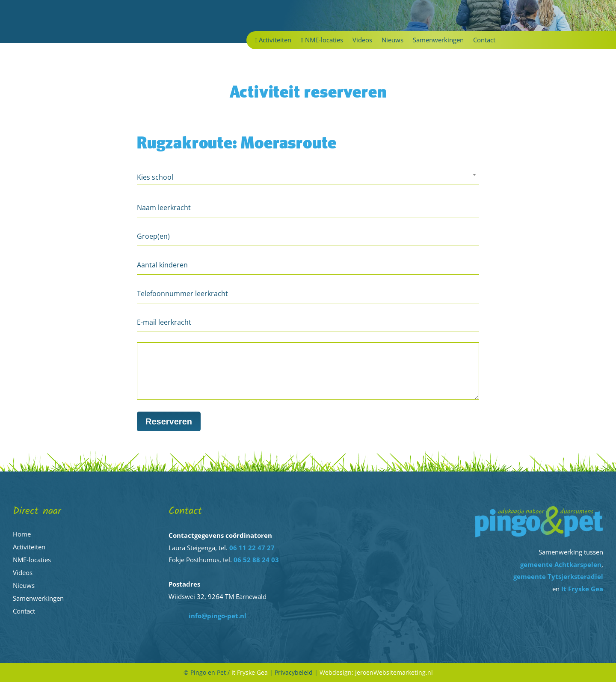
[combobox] (308, 178)
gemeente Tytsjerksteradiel (558, 576)
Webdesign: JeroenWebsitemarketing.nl (376, 672)
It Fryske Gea (582, 589)
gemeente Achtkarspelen (561, 564)
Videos (362, 40)
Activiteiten (273, 40)
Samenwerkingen (438, 40)
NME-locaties (322, 40)
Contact (484, 40)
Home (22, 534)
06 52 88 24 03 (256, 560)
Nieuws (392, 40)
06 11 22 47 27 (252, 548)
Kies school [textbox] (155, 177)
